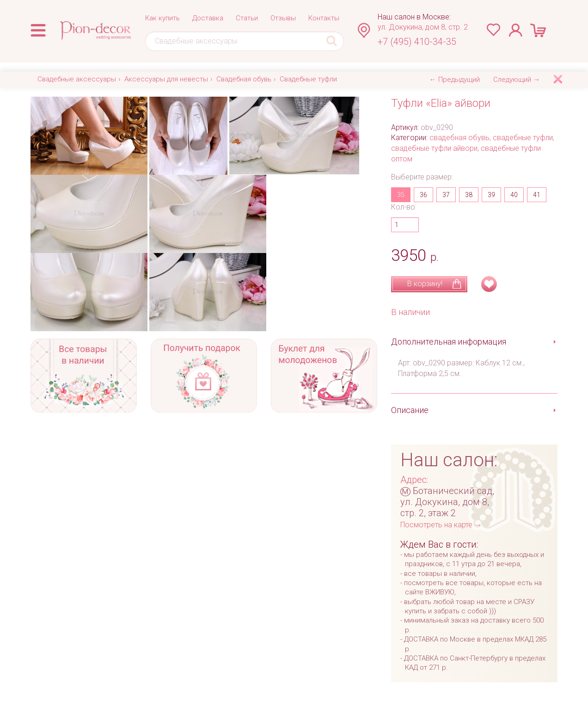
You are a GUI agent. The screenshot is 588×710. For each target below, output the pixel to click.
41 (537, 195)
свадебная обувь (459, 138)
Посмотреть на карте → (441, 525)
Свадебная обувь (244, 79)
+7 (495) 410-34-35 (417, 42)
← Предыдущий (455, 80)
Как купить (162, 18)
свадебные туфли (523, 138)
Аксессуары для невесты (166, 79)
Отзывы (283, 18)
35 (401, 195)
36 (423, 195)
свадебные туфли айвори (434, 148)
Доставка (208, 18)
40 (514, 195)
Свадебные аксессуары (77, 79)
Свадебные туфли (308, 79)
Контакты (324, 18)
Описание (410, 410)
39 (491, 195)
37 (446, 195)
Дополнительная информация (449, 342)
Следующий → (517, 80)
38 (469, 195)
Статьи (247, 18)
